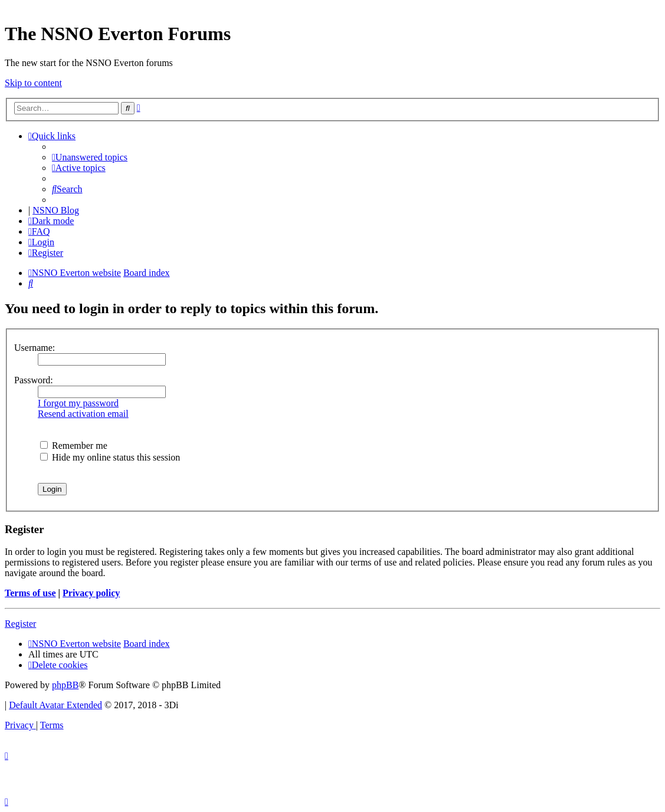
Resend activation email (83, 414)
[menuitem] (90, 157)
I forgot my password (78, 403)
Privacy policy (91, 593)
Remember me (74, 446)
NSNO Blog (56, 210)
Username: (35, 348)
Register (20, 624)
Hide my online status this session (110, 457)
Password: (34, 380)
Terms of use (30, 593)
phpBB (65, 685)
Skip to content (33, 83)
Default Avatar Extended (55, 705)
